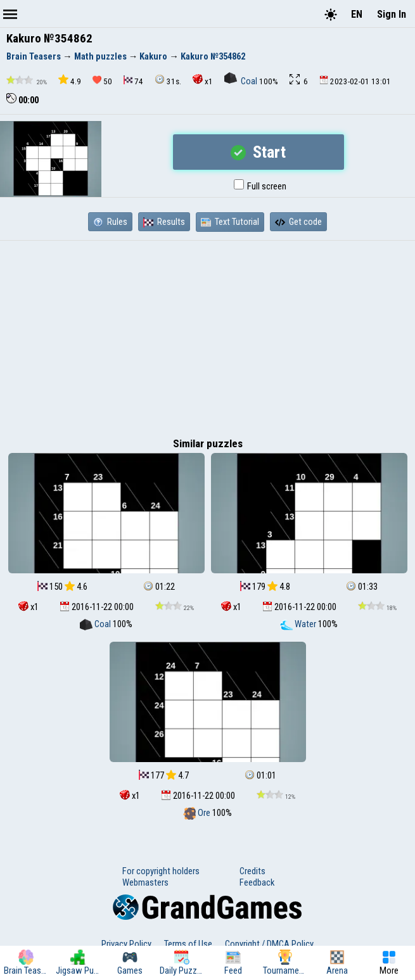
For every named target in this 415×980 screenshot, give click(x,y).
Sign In (392, 14)
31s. (168, 80)
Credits (252, 871)
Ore (198, 813)
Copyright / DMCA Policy (269, 944)
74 (133, 81)
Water (299, 624)
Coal (242, 81)
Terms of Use (188, 944)
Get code (298, 222)
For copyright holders (161, 871)
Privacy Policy (126, 944)
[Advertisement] (207, 336)
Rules (110, 222)
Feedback (257, 882)
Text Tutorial (230, 222)
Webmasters (145, 882)
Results (164, 222)
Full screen (260, 186)
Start (258, 152)
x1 (203, 80)
